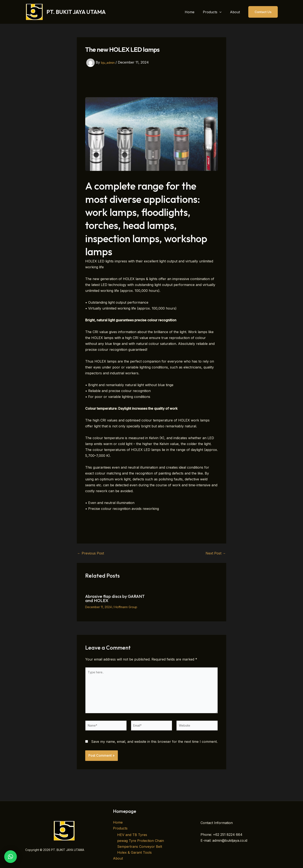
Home (118, 822)
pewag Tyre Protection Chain (141, 841)
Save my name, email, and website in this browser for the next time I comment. (154, 749)
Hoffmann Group (126, 607)
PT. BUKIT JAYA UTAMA (76, 12)
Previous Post (91, 553)
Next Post (216, 553)
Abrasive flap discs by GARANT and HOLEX (115, 598)
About (118, 858)
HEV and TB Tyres (132, 835)
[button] (222, 12)
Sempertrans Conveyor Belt (140, 847)
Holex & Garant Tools (134, 852)
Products (120, 828)
